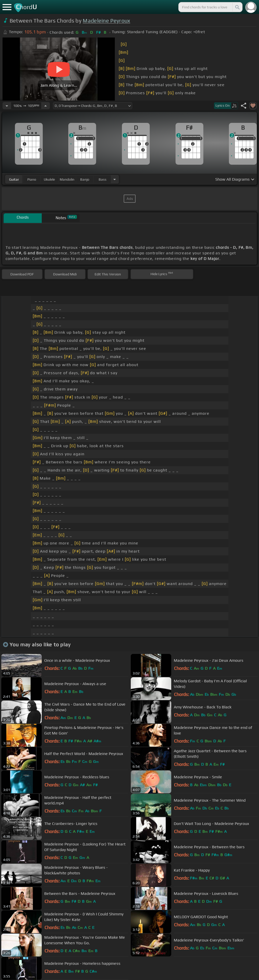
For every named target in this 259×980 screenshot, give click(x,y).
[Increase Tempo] (46, 106)
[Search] (237, 7)
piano (32, 179)
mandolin (67, 179)
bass (103, 179)
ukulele (49, 179)
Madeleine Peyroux (106, 21)
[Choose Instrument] (115, 179)
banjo (85, 179)
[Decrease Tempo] (7, 106)
